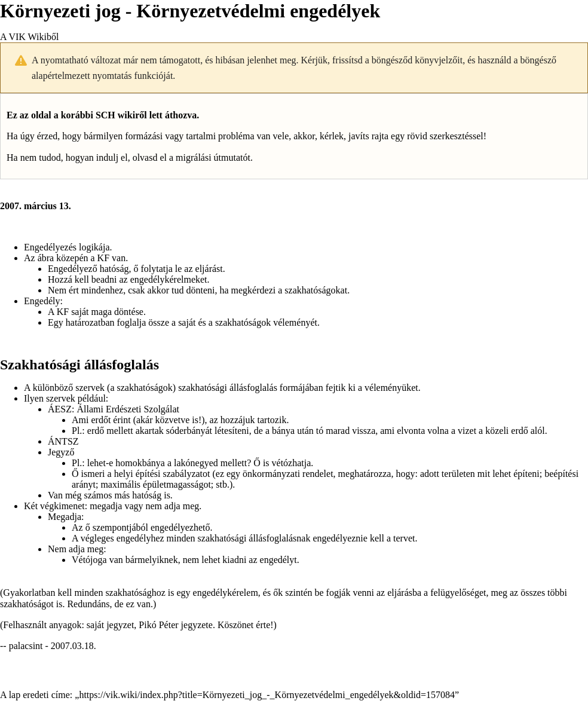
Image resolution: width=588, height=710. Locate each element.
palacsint (26, 646)
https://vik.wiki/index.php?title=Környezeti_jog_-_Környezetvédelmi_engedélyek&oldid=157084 (267, 695)
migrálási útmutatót (213, 157)
